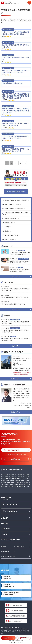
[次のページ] (25, 163)
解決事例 (4, 546)
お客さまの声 (5, 551)
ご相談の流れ (6, 529)
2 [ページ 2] (16, 163)
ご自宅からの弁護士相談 (8, 556)
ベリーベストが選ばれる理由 (10, 540)
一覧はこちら (15, 277)
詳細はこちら (15, 379)
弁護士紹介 (5, 518)
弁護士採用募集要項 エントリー (9, 586)
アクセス (4, 534)
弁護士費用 (5, 523)
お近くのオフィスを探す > (16, 643)
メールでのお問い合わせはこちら (16, 192)
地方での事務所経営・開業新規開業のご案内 (11, 594)
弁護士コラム (20, 546)
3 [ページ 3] (20, 163)
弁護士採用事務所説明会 (7, 578)
